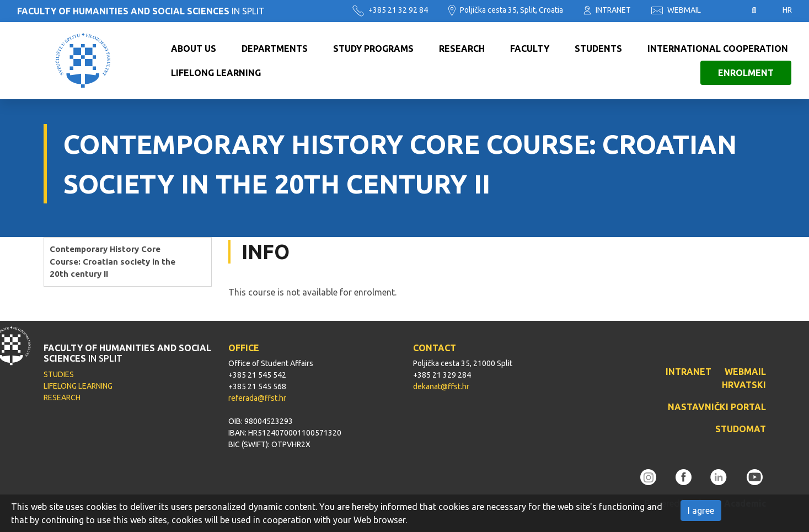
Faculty (530, 49)
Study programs (373, 49)
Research (462, 49)
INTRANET (607, 10)
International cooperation (718, 49)
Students (598, 49)
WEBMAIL (676, 10)
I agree (701, 510)
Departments (275, 49)
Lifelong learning (216, 73)
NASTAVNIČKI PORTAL (717, 407)
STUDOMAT (741, 429)
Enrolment (746, 73)
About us (194, 49)
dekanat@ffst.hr (441, 386)
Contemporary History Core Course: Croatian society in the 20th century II (112, 261)
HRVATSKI (744, 385)
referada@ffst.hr (257, 398)
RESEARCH (62, 397)
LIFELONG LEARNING (78, 386)
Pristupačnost (726, 10)
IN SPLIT (141, 11)
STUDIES (59, 374)
